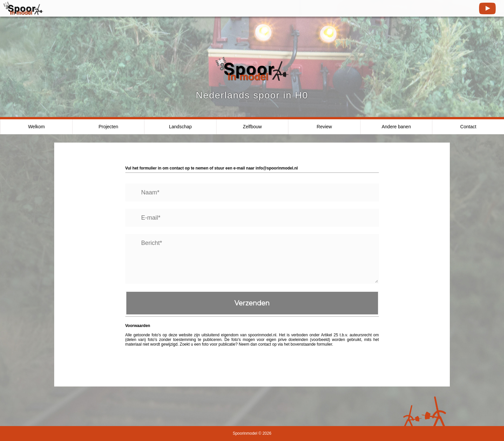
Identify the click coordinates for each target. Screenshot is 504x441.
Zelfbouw (252, 127)
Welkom (36, 127)
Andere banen (396, 127)
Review (324, 127)
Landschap (180, 127)
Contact (468, 127)
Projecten (108, 127)
